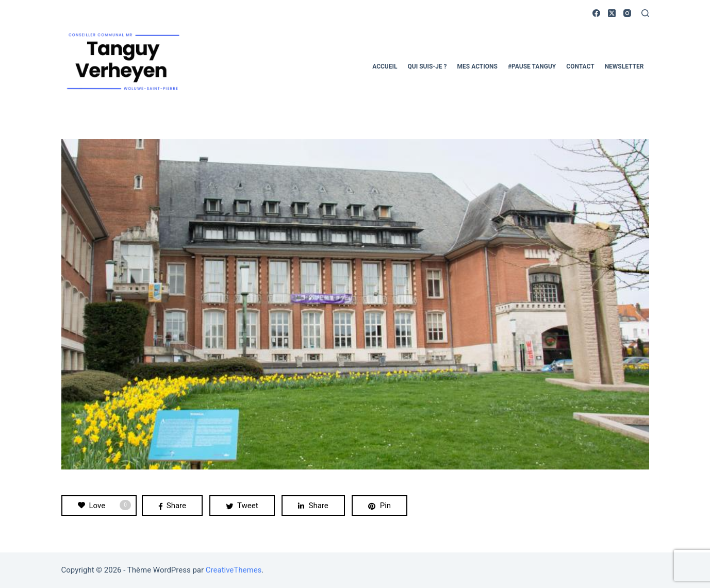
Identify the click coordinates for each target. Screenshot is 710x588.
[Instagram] (627, 13)
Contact (580, 66)
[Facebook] (596, 13)
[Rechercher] (645, 13)
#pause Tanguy (532, 66)
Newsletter (624, 66)
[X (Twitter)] (612, 13)
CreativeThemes (234, 570)
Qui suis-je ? (427, 66)
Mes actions (477, 66)
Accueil (385, 66)
